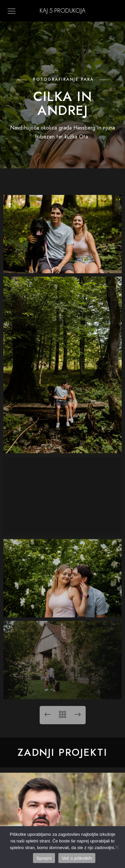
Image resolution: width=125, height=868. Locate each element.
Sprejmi (44, 858)
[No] (117, 847)
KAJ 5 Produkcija (62, 10)
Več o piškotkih (77, 858)
